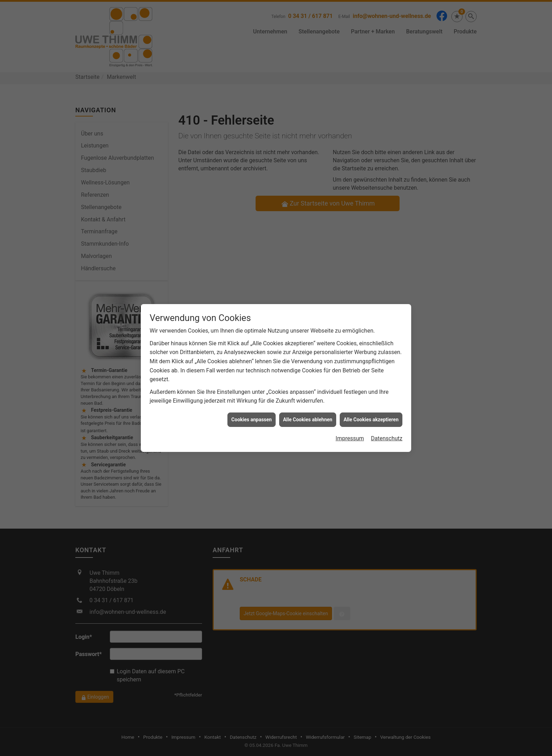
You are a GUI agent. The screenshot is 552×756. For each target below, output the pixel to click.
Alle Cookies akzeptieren (371, 405)
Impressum (350, 425)
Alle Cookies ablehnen (308, 405)
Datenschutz (387, 425)
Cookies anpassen (252, 405)
